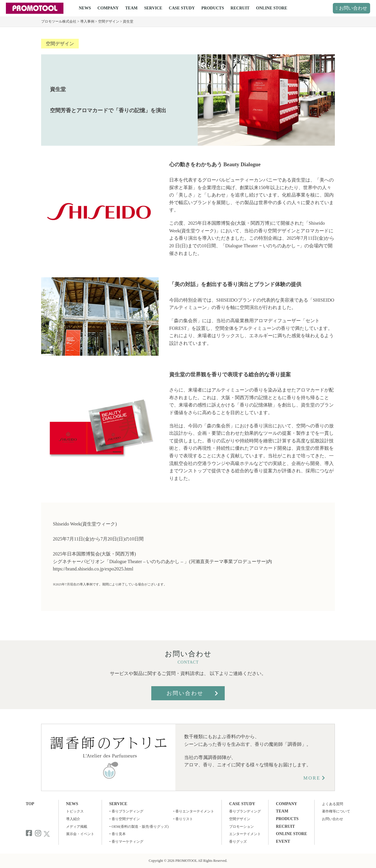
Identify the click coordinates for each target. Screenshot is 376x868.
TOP (30, 804)
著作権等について (336, 811)
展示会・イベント (80, 834)
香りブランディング (127, 811)
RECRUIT (240, 8)
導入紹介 (73, 819)
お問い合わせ (353, 8)
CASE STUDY (182, 8)
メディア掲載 (77, 827)
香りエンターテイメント (195, 811)
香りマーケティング (127, 842)
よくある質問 (333, 804)
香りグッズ (238, 842)
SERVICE (153, 8)
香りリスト (184, 819)
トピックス (75, 811)
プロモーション (241, 827)
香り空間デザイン (126, 819)
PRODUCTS (213, 8)
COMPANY (108, 8)
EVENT (283, 841)
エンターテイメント (245, 834)
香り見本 (119, 834)
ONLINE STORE (272, 8)
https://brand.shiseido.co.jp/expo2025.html (93, 569)
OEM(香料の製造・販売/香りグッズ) (140, 827)
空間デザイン (60, 44)
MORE (312, 778)
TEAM (131, 8)
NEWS (85, 8)
